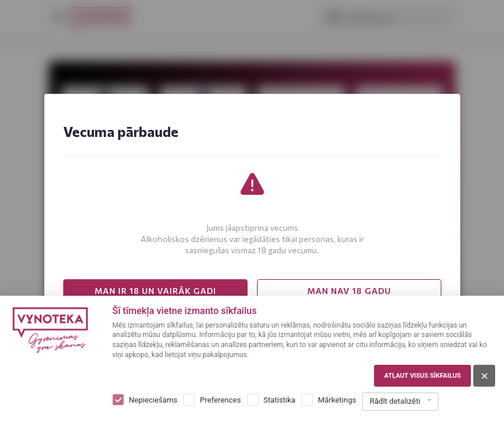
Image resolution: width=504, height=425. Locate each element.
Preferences (220, 400)
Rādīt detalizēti (395, 401)
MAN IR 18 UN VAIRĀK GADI (155, 291)
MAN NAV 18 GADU (349, 291)
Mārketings (337, 400)
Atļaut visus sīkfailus (422, 376)
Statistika (279, 400)
